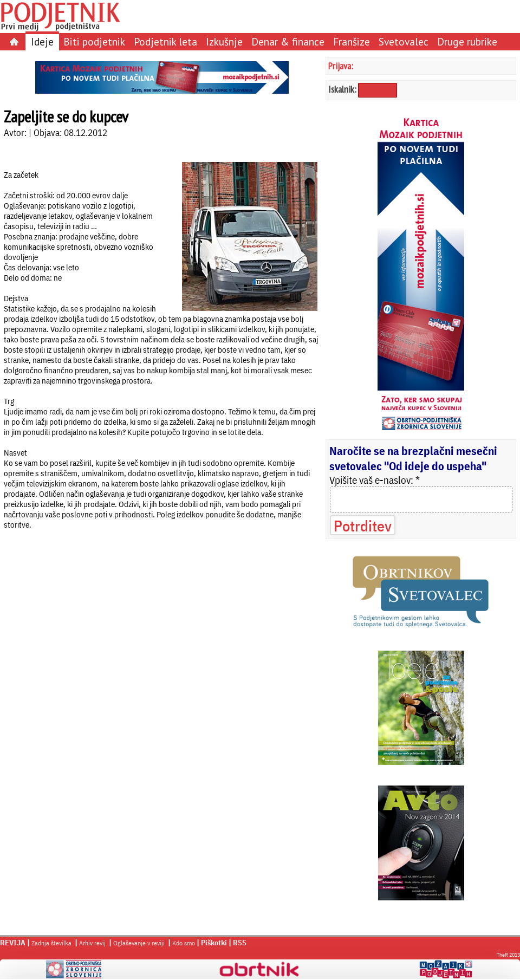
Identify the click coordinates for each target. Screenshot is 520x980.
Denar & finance (288, 41)
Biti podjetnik (94, 41)
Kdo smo (184, 943)
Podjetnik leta (165, 41)
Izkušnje (224, 41)
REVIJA (13, 943)
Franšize (352, 41)
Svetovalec (404, 41)
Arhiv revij (92, 943)
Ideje (42, 41)
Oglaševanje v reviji (139, 943)
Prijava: (341, 66)
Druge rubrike (467, 41)
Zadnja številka (51, 943)
